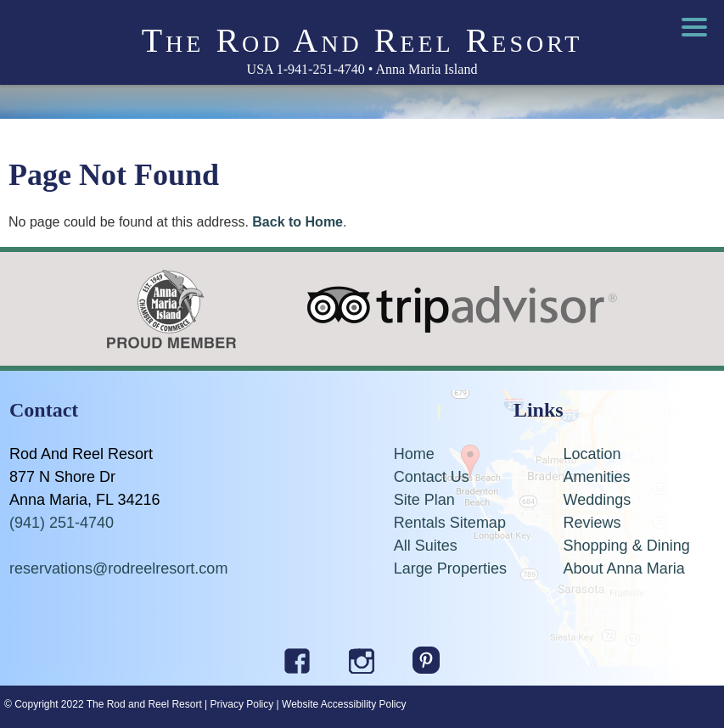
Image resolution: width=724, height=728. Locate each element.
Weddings (598, 500)
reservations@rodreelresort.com (118, 568)
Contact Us (432, 477)
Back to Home (297, 222)
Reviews (592, 523)
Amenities (597, 477)
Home (414, 454)
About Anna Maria (624, 568)
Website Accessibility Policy (344, 704)
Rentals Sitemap (450, 523)
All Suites (426, 546)
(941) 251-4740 (62, 523)
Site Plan (424, 500)
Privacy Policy (242, 704)
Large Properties (450, 568)
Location (592, 454)
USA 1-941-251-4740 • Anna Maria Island (362, 69)
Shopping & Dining (627, 546)
